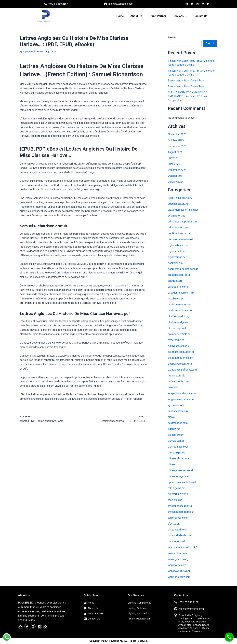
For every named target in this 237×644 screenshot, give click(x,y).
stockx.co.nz (175, 500)
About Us (136, 16)
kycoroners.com (177, 405)
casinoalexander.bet (179, 304)
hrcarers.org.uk (176, 376)
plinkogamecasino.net (180, 470)
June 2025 (174, 164)
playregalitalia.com (179, 447)
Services (180, 16)
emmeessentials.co (179, 334)
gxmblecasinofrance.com (182, 370)
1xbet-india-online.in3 (180, 198)
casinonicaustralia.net (180, 310)
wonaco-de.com (177, 565)
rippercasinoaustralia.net (182, 482)
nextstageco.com (178, 423)
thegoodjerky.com (178, 530)
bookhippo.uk (176, 263)
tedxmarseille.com (178, 518)
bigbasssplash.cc (178, 251)
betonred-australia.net (180, 239)
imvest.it (173, 387)
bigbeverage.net (177, 257)
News (171, 417)
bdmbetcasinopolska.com (183, 222)
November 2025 (177, 134)
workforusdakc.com (179, 577)
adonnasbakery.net (179, 204)
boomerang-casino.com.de (183, 269)
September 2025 (178, 146)
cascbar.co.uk (176, 299)
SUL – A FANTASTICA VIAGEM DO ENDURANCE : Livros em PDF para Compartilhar (188, 96)
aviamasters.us (177, 216)
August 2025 (175, 152)
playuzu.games (177, 453)
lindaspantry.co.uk (178, 411)
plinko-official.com (178, 458)
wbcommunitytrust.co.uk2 (182, 547)
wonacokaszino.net (179, 571)
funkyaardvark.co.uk (179, 346)
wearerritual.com (177, 553)
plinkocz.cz (174, 464)
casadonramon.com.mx (181, 293)
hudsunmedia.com (178, 381)
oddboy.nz (174, 429)
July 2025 (174, 158)
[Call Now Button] (229, 637)
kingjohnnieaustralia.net (181, 399)
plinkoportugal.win (178, 476)
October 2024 (176, 176)
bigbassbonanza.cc (179, 245)
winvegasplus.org (178, 559)
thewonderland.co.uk (180, 535)
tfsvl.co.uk (174, 524)
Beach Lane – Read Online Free (186, 81)
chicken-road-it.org (179, 316)
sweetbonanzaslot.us (180, 506)
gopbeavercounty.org (180, 364)
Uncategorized (176, 541)
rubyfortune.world (178, 494)
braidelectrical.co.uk (179, 275)
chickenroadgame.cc (180, 322)
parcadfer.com (176, 435)
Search (172, 38)
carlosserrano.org (178, 287)
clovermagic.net (177, 328)
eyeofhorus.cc (176, 340)
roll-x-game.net (177, 488)
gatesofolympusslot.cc (181, 352)
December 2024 (177, 170)
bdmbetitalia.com (178, 227)
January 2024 (176, 182)
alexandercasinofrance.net (183, 210)
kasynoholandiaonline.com (183, 393)
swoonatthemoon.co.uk (181, 512)
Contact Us (200, 16)
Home (120, 16)
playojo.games (176, 441)
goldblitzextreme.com (180, 358)
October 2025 (176, 140)
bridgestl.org (175, 281)
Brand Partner (157, 16)
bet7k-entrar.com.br (179, 233)
